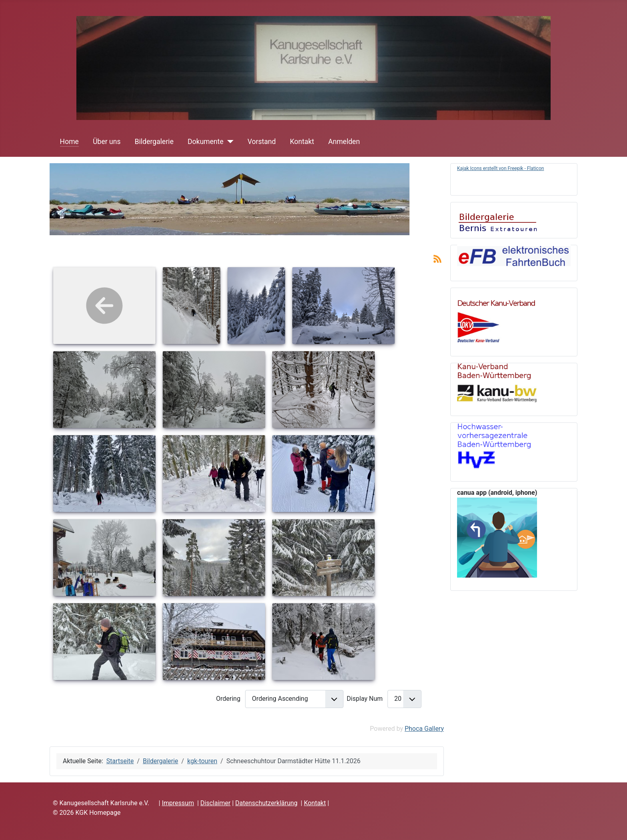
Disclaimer (215, 803)
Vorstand (262, 142)
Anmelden (344, 142)
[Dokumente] (229, 142)
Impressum (178, 803)
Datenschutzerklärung (266, 803)
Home (69, 142)
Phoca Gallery (424, 729)
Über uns (107, 142)
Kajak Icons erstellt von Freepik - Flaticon (500, 168)
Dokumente (206, 142)
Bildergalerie (154, 142)
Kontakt (302, 142)
